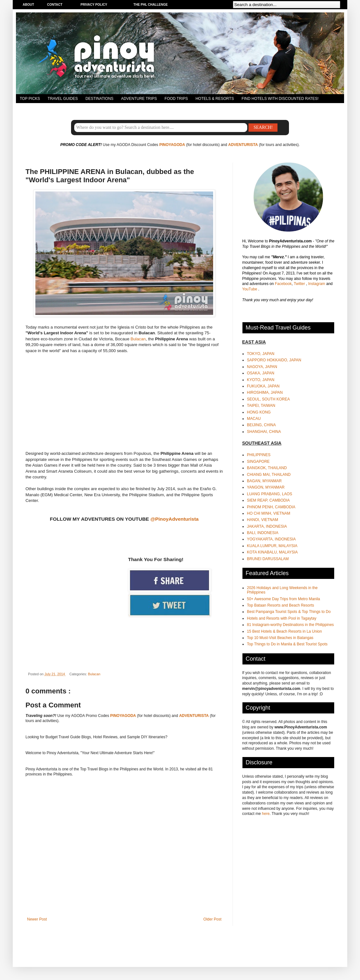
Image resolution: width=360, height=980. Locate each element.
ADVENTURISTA (243, 145)
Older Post (212, 919)
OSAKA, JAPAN (261, 373)
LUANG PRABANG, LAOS (270, 494)
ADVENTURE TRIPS (139, 99)
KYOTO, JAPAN (261, 380)
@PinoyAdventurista (174, 519)
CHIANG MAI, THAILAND (269, 475)
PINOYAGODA (172, 145)
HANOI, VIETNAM (263, 520)
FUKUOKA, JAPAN (263, 386)
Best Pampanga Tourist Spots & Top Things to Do (289, 612)
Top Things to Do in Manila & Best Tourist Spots (287, 644)
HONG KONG (259, 412)
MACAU (254, 419)
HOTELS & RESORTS (215, 99)
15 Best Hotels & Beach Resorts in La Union (284, 631)
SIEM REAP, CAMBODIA (268, 500)
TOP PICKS (30, 99)
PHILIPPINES (259, 455)
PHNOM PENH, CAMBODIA (271, 507)
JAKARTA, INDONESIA (267, 526)
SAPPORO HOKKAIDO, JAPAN (274, 360)
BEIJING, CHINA (261, 425)
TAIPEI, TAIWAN (261, 406)
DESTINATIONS (99, 99)
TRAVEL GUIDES (63, 99)
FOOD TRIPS (176, 99)
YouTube (250, 289)
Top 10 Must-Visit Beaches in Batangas (280, 638)
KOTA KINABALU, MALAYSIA (272, 552)
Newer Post (37, 919)
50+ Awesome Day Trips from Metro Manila (284, 599)
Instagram (317, 284)
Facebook (283, 284)
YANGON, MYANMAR (266, 487)
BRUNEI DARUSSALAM (268, 559)
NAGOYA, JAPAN (262, 367)
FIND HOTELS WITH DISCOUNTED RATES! (280, 99)
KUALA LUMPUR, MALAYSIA (272, 546)
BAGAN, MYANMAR (264, 481)
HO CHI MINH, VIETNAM (269, 513)
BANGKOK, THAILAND (267, 468)
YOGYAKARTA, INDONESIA (271, 539)
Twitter (300, 284)
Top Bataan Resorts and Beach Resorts (281, 605)
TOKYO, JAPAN (261, 354)
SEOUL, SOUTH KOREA (268, 399)
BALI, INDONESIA (263, 533)
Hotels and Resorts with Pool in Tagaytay (282, 618)
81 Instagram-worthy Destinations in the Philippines (290, 625)
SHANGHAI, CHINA (264, 432)
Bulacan (138, 339)
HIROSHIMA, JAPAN (265, 393)
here (266, 814)
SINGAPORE (258, 462)
